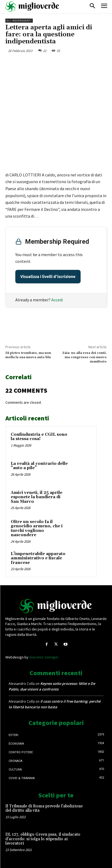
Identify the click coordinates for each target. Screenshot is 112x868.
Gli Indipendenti (19, 21)
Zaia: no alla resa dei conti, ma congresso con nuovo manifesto (84, 357)
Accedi (57, 300)
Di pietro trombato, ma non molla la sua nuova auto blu (28, 355)
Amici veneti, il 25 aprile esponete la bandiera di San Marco (37, 497)
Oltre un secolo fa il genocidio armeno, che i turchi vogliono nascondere (37, 529)
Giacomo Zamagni (44, 657)
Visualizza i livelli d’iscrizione (48, 277)
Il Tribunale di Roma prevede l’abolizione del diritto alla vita (44, 808)
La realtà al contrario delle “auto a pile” (39, 466)
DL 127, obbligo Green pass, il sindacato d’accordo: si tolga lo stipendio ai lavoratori (43, 839)
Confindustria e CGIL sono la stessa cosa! (39, 437)
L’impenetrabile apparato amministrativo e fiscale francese (38, 558)
